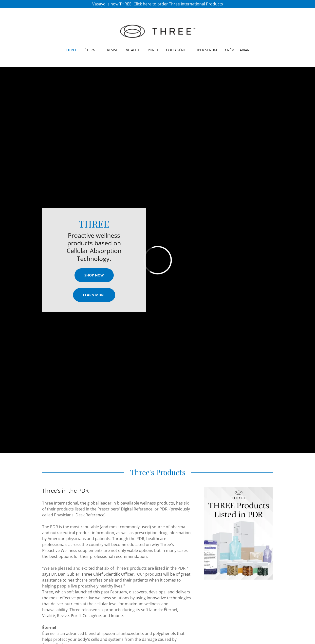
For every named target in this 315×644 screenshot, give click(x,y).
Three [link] (71, 50)
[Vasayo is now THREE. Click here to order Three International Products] (157, 4)
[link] (157, 31)
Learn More (94, 295)
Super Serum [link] (205, 50)
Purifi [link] (153, 50)
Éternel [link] (92, 50)
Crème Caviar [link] (237, 50)
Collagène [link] (176, 50)
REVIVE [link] (113, 50)
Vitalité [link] (133, 50)
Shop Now (94, 275)
